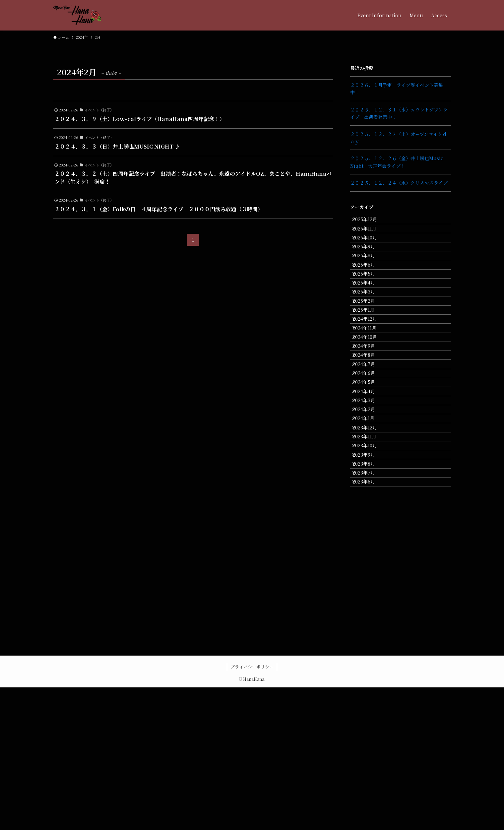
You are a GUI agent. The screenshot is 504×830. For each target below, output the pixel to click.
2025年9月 (368, 263)
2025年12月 (369, 222)
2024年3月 (368, 497)
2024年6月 (368, 456)
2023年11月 (369, 553)
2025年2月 (368, 346)
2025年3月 (368, 332)
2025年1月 (368, 359)
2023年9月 (368, 580)
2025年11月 (369, 235)
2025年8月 (368, 277)
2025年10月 (369, 249)
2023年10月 (369, 566)
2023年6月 (368, 622)
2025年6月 (368, 290)
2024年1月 (368, 525)
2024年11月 (369, 387)
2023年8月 (368, 594)
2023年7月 (368, 608)
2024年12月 (369, 373)
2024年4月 (368, 484)
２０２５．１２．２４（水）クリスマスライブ (399, 183)
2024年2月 (368, 511)
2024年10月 (369, 401)
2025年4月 (368, 318)
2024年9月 (368, 415)
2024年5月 (368, 470)
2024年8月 (368, 428)
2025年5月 (368, 304)
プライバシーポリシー (252, 809)
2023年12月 (369, 539)
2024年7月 (368, 442)
